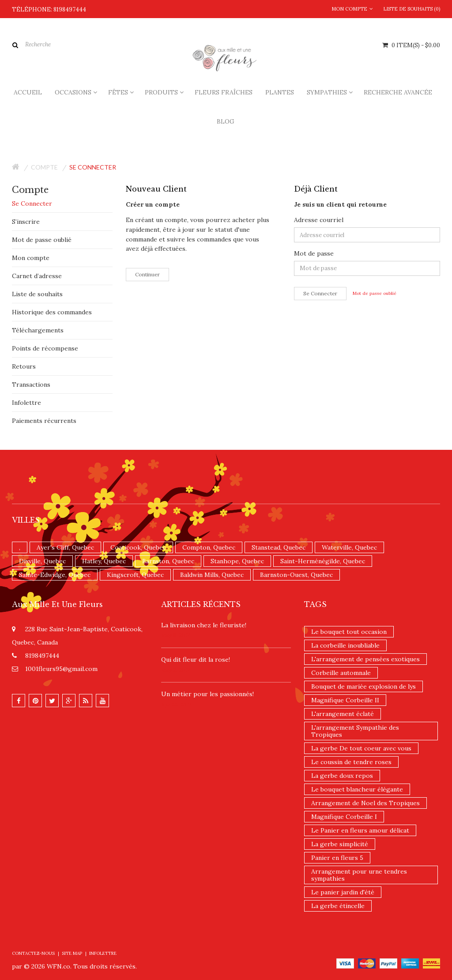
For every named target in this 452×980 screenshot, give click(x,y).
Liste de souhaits (37, 294)
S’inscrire (26, 222)
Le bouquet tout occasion (349, 632)
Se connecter (93, 167)
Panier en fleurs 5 (337, 858)
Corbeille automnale (341, 673)
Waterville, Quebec (349, 547)
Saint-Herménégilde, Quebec (323, 561)
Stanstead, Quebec (279, 547)
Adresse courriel (319, 220)
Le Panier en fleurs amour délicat (360, 830)
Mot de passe (314, 253)
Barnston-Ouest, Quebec (296, 575)
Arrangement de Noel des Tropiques (365, 803)
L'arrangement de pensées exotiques (365, 659)
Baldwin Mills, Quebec (212, 575)
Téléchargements (38, 330)
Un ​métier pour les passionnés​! (207, 694)
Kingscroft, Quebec (135, 575)
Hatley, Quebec (104, 561)
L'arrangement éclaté (343, 714)
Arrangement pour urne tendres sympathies (359, 875)
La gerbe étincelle (338, 906)
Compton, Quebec (209, 547)
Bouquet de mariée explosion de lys (363, 686)
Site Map (72, 953)
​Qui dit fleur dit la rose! (196, 660)
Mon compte (31, 258)
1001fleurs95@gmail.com (61, 669)
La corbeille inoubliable (345, 645)
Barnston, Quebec (168, 561)
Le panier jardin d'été (343, 892)
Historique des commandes (52, 312)
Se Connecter (32, 204)
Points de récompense (45, 348)
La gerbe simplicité (340, 844)
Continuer (147, 274)
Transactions (31, 384)
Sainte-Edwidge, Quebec (55, 575)
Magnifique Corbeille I (344, 817)
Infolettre (26, 403)
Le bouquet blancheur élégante (357, 789)
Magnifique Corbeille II (345, 700)
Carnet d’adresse (37, 276)
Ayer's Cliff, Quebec (65, 547)
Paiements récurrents (44, 421)
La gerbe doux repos (342, 776)
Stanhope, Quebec (237, 561)
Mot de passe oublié (42, 240)
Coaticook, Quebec (138, 547)
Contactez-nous (33, 953)
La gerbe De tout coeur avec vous (361, 748)
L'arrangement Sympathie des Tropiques (355, 731)
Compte (44, 167)
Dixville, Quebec (42, 561)
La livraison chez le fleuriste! (204, 625)
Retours (24, 366)
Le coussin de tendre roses (351, 762)
